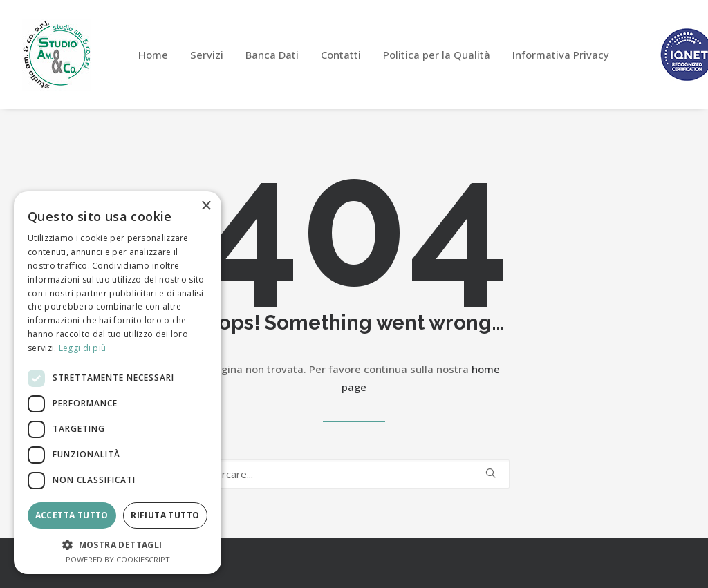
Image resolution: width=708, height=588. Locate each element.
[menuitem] (153, 55)
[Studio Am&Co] (57, 55)
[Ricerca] (354, 474)
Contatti (341, 55)
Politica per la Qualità (437, 55)
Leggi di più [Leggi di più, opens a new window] (83, 348)
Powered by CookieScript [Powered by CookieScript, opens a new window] (118, 559)
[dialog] (118, 383)
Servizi (207, 55)
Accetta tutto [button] (72, 515)
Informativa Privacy (561, 55)
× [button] (206, 206)
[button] (491, 473)
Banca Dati (272, 55)
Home (153, 55)
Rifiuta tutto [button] (165, 515)
